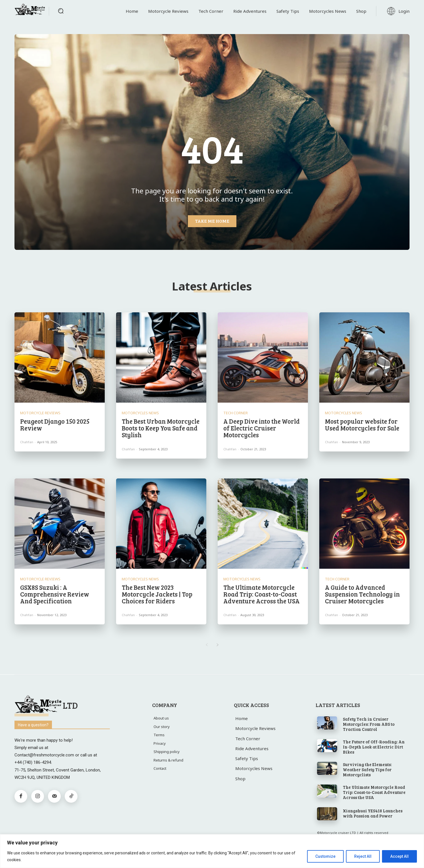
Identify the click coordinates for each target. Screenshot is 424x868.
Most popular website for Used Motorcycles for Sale (362, 424)
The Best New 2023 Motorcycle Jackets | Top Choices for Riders (157, 594)
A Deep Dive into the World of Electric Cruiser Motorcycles (262, 428)
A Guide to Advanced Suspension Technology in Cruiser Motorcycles (362, 594)
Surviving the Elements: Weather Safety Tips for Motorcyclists (367, 769)
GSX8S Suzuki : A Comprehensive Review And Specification (55, 594)
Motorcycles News (140, 413)
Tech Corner (236, 413)
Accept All (399, 856)
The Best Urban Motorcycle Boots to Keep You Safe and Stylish (161, 428)
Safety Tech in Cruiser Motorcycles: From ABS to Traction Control (369, 724)
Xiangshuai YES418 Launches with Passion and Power (373, 813)
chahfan (27, 442)
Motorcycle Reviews (40, 413)
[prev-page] (206, 645)
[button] (61, 11)
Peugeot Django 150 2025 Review (55, 424)
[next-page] (218, 645)
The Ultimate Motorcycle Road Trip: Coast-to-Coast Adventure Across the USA (262, 594)
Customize (325, 856)
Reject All (363, 856)
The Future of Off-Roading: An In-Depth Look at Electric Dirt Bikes (374, 747)
